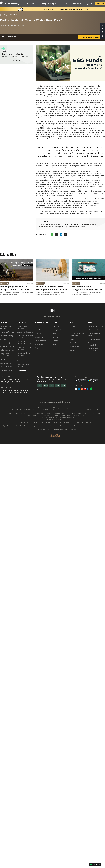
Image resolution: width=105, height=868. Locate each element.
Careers (55, 337)
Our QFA (55, 341)
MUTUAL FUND (4, 283)
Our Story (56, 326)
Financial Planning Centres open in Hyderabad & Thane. (55, 9)
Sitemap (73, 350)
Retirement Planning (7, 350)
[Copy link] (66, 235)
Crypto (37, 348)
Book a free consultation (90, 37)
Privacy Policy (75, 347)
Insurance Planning (7, 336)
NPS (36, 326)
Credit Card (39, 333)
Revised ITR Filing (6, 367)
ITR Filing (3, 360)
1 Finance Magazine (94, 339)
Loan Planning (5, 343)
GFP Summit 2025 (93, 330)
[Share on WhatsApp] (52, 235)
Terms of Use (74, 343)
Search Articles (9, 37)
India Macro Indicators (95, 326)
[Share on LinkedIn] (61, 235)
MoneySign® (57, 330)
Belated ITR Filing (6, 363)
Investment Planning (7, 332)
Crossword (73, 326)
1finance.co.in (55, 402)
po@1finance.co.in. (69, 417)
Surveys (73, 339)
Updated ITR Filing (6, 370)
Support (73, 330)
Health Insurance (41, 341)
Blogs (54, 333)
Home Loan (39, 330)
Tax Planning (4, 339)
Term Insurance (40, 344)
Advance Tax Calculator (25, 332)
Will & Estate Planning (7, 347)
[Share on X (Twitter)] (57, 235)
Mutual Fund (39, 337)
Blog (6, 15)
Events (55, 344)
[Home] (1, 15)
